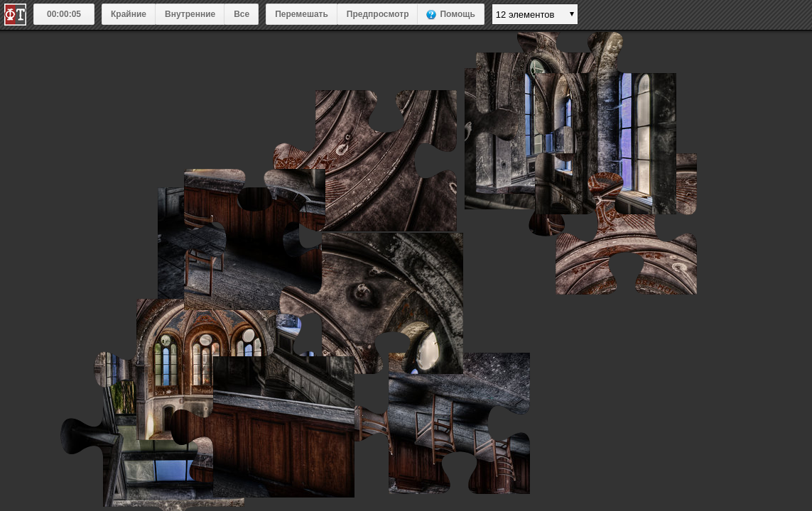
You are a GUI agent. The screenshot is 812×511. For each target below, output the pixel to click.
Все (242, 14)
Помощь (457, 14)
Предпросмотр (378, 14)
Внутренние (190, 14)
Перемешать (302, 14)
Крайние (129, 14)
